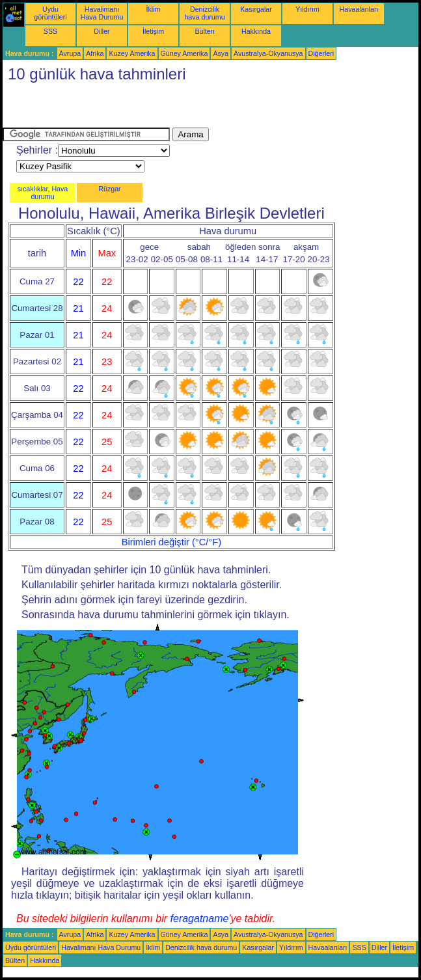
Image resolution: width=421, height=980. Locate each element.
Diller (102, 31)
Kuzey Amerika (132, 53)
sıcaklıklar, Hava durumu (43, 193)
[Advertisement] (155, 108)
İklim (154, 9)
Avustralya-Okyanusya (268, 53)
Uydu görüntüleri (50, 13)
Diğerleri (321, 53)
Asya (221, 53)
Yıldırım (307, 9)
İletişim (153, 31)
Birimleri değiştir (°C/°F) (171, 542)
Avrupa (70, 53)
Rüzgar (109, 189)
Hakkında (256, 31)
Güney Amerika (184, 53)
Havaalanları (359, 9)
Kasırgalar (256, 9)
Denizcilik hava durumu (204, 13)
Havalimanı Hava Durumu (102, 13)
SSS (50, 31)
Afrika (95, 53)
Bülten (204, 31)
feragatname (200, 919)
